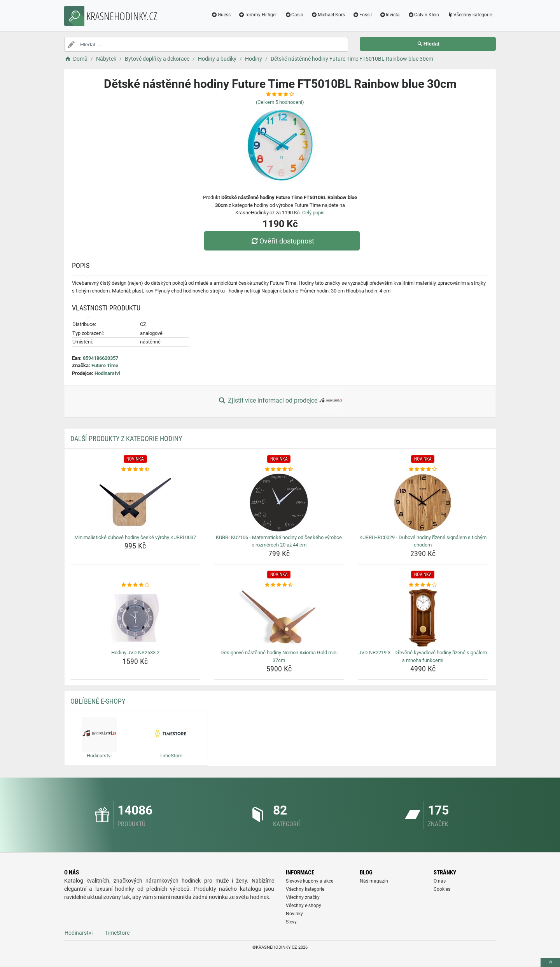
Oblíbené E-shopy (98, 701)
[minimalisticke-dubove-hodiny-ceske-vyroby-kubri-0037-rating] (136, 469)
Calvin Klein (423, 15)
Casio (294, 15)
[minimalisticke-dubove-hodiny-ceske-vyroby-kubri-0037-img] (136, 503)
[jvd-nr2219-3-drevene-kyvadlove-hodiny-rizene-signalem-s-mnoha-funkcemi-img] (423, 618)
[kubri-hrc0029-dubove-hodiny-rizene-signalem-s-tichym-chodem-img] (423, 503)
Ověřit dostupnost (282, 241)
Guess (221, 15)
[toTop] (550, 963)
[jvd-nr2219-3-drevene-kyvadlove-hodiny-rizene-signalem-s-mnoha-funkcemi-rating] (423, 585)
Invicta (390, 15)
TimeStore (117, 933)
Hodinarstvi (107, 373)
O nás (440, 881)
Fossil (362, 15)
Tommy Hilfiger (258, 15)
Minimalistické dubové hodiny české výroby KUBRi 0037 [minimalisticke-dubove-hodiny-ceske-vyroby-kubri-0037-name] (135, 537)
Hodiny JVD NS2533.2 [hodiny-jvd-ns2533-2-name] (135, 653)
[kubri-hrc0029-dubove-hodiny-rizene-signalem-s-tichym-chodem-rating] (423, 469)
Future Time (105, 365)
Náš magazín (374, 881)
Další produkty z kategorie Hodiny (126, 439)
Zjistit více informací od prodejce (280, 401)
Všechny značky (303, 897)
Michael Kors (328, 15)
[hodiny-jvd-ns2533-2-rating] (136, 585)
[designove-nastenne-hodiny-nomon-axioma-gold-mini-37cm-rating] (279, 585)
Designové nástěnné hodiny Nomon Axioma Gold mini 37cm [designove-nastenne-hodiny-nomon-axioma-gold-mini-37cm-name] (279, 656)
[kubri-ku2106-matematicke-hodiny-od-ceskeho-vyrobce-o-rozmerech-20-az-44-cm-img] (279, 503)
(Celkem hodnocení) (280, 102)
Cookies (442, 889)
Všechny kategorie (469, 15)
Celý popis (313, 213)
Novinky (294, 914)
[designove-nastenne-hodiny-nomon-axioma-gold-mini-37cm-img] (279, 618)
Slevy (291, 922)
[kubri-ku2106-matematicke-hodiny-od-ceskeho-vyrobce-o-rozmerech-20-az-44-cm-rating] (279, 469)
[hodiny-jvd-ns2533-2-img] (136, 618)
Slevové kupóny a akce (310, 881)
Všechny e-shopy (304, 906)
